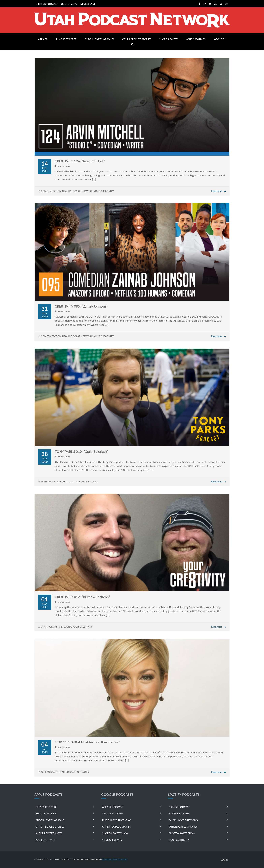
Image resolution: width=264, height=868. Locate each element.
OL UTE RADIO (69, 4)
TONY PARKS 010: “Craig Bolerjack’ (81, 451)
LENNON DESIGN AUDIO (115, 860)
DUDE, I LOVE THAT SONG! (99, 39)
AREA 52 (43, 39)
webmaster (65, 166)
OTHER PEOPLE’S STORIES (137, 39)
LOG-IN (224, 860)
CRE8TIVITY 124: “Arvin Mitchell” (80, 161)
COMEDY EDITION (51, 191)
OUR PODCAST (49, 772)
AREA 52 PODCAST (46, 807)
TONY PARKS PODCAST (54, 481)
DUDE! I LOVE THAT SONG (50, 820)
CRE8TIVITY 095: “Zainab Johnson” (81, 306)
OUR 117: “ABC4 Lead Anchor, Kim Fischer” (87, 742)
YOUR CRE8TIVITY (196, 39)
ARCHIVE (219, 39)
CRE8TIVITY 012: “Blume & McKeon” (82, 597)
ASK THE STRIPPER (66, 39)
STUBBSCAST (88, 4)
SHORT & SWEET (168, 39)
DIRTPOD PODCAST (47, 4)
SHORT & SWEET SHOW (48, 833)
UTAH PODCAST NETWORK (77, 191)
